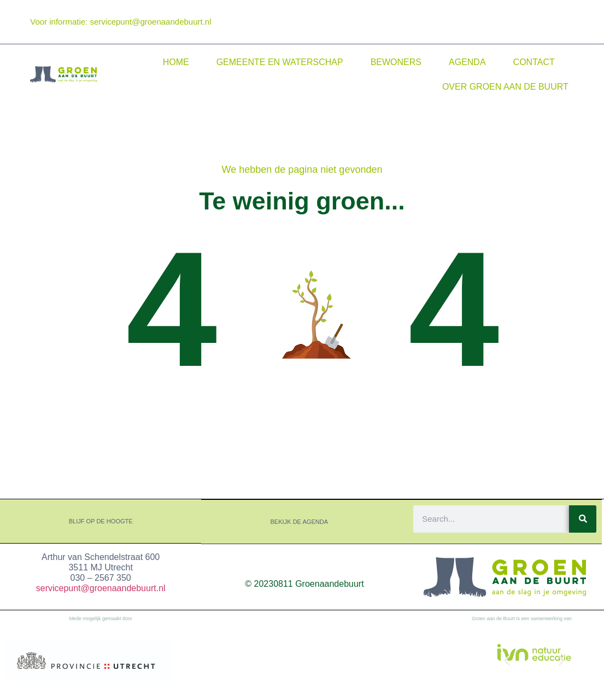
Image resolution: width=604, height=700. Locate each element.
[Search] (583, 518)
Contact (534, 62)
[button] (507, 660)
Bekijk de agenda (300, 521)
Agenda (467, 62)
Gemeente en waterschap (280, 62)
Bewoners (396, 62)
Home (176, 62)
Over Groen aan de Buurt (505, 87)
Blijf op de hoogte (101, 521)
